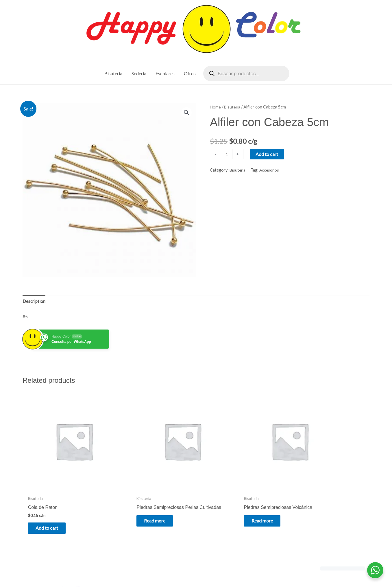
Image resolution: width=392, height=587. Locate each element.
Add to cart (267, 154)
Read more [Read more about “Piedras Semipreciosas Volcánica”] (227, 502)
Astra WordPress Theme (250, 570)
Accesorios (270, 171)
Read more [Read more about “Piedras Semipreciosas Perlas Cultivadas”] (138, 506)
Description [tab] (34, 302)
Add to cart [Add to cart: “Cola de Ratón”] (51, 509)
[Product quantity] (227, 154)
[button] (186, 113)
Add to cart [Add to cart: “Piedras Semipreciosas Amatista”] (315, 509)
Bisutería (233, 107)
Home (216, 107)
